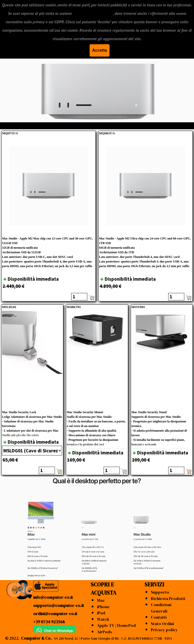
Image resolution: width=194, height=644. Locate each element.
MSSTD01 (138, 307)
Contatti (159, 617)
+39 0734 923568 (49, 622)
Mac (101, 600)
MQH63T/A (107, 133)
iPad (101, 613)
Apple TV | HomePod (116, 625)
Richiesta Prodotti (168, 598)
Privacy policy (164, 630)
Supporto (160, 592)
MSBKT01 (74, 307)
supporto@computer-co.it (59, 605)
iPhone (103, 607)
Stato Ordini (162, 624)
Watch (103, 619)
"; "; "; (32, 451)
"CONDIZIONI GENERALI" (93, 13)
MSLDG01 (9, 307)
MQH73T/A (10, 133)
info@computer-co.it (53, 597)
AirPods (105, 632)
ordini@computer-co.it (55, 614)
